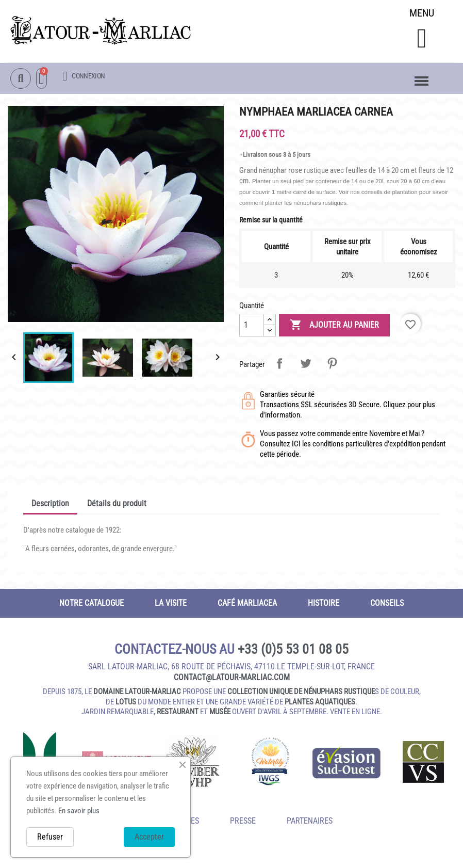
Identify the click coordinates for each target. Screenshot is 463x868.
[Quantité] (252, 327)
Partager (279, 365)
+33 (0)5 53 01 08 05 (293, 651)
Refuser (50, 837)
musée (220, 713)
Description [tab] (50, 505)
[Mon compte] (84, 77)
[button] (421, 39)
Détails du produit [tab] (117, 505)
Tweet (306, 365)
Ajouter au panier (334, 327)
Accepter (149, 837)
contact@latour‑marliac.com (232, 679)
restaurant (178, 713)
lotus (126, 703)
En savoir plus (79, 811)
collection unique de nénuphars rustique (301, 693)
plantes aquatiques (320, 703)
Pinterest (332, 365)
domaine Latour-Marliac (137, 693)
